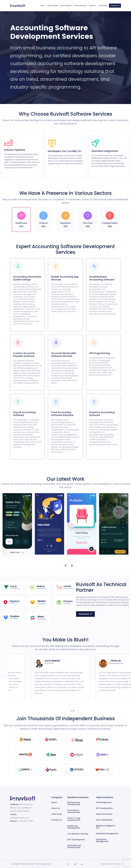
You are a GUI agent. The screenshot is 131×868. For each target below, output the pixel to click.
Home (42, 6)
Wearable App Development (74, 846)
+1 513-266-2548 (25, 821)
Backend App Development (74, 803)
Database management (107, 834)
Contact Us (115, 6)
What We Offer (53, 6)
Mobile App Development (74, 827)
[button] (66, 566)
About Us (93, 6)
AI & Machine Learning (78, 834)
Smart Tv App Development (74, 819)
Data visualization (104, 820)
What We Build (66, 6)
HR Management (104, 802)
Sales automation (104, 814)
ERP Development (104, 808)
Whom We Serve (80, 6)
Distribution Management (102, 840)
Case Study (103, 6)
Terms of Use (107, 864)
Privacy (118, 864)
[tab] (21, 220)
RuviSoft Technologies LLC (39, 864)
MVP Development (76, 840)
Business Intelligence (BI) (106, 827)
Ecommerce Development (74, 811)
